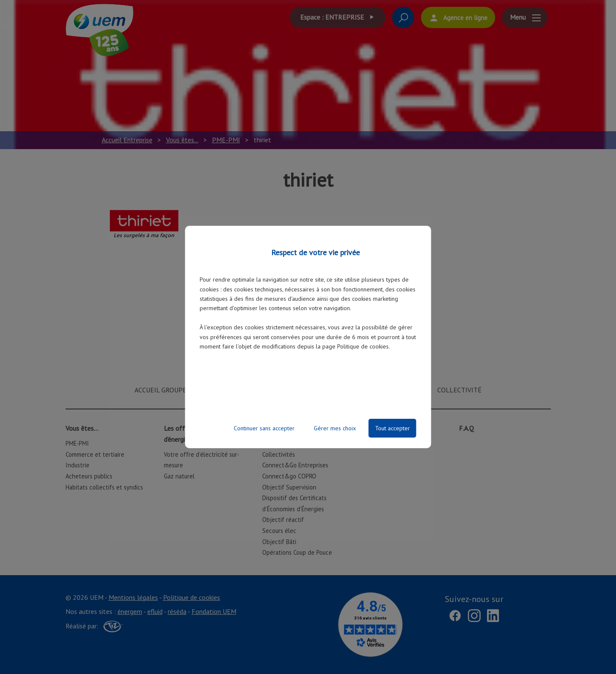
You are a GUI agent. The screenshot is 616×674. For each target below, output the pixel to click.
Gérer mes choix (335, 428)
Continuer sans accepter (264, 428)
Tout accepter (393, 428)
